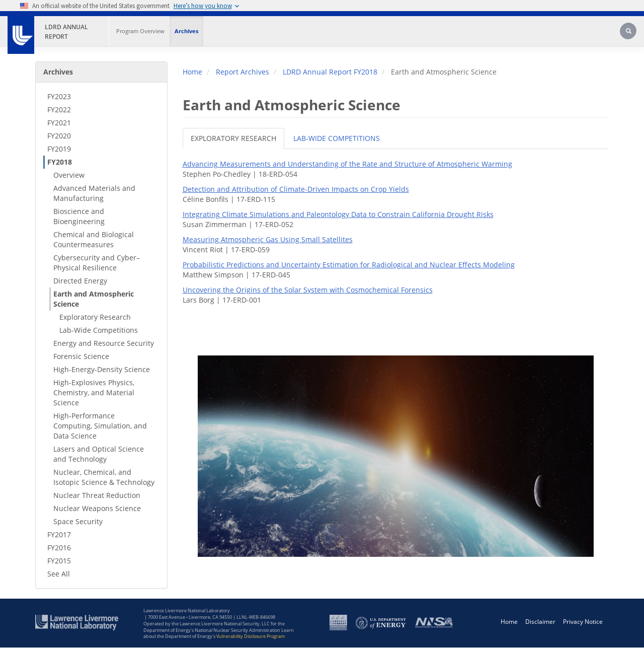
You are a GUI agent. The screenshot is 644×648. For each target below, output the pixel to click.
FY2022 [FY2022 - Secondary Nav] (59, 110)
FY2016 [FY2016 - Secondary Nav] (59, 548)
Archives (58, 72)
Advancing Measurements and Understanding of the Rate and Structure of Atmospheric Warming (347, 164)
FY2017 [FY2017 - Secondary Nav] (59, 534)
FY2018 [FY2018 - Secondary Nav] (60, 162)
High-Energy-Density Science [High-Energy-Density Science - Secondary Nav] (102, 369)
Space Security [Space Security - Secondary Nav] (78, 521)
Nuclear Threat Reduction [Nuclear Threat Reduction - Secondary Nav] (97, 495)
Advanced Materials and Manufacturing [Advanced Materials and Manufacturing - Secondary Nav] (94, 193)
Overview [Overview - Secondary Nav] (69, 175)
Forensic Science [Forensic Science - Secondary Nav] (81, 356)
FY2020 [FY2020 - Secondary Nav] (59, 136)
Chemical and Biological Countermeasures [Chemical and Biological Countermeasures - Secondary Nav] (94, 239)
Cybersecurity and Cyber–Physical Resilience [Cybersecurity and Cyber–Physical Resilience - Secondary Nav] (97, 263)
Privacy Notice (583, 622)
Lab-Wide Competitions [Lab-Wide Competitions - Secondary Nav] (99, 330)
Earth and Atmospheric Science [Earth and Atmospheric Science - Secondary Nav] (94, 299)
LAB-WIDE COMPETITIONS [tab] (337, 138)
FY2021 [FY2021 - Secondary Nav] (59, 123)
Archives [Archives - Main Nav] (186, 31)
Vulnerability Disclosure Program (251, 636)
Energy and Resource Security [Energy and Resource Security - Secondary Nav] (104, 343)
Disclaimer (540, 622)
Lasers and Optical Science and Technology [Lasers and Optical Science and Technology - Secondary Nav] (99, 454)
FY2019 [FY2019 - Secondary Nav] (59, 149)
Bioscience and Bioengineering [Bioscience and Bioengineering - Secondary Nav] (79, 216)
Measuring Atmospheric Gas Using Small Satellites (268, 239)
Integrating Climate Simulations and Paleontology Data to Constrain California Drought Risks (338, 214)
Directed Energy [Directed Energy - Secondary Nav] (80, 281)
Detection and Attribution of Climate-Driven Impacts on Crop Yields (296, 189)
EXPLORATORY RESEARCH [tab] (233, 138)
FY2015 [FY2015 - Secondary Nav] (59, 561)
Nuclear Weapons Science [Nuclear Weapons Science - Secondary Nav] (97, 508)
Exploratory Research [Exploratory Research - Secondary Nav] (95, 317)
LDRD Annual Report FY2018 (330, 72)
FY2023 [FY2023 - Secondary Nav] (59, 96)
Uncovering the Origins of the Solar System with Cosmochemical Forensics (308, 290)
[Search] (629, 32)
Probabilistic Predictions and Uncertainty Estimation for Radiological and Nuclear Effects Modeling (349, 265)
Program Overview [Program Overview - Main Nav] (140, 31)
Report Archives (243, 72)
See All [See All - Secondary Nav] (59, 574)
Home (192, 72)
